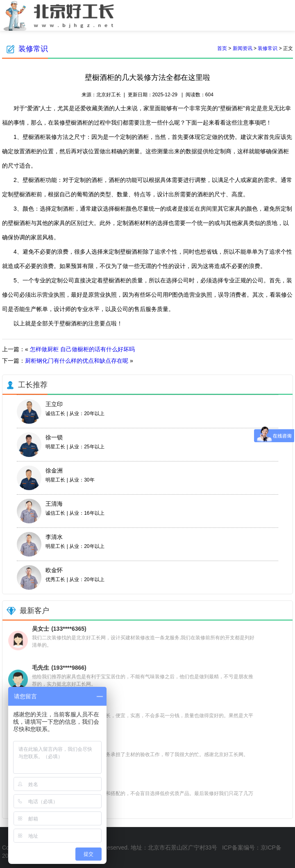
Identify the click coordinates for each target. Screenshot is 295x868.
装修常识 (33, 49)
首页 (222, 48)
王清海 (54, 504)
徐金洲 (54, 470)
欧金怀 (54, 570)
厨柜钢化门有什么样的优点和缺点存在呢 (77, 361)
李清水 (54, 537)
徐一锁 (54, 437)
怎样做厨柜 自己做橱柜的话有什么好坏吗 (82, 349)
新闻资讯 (243, 48)
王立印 (54, 404)
